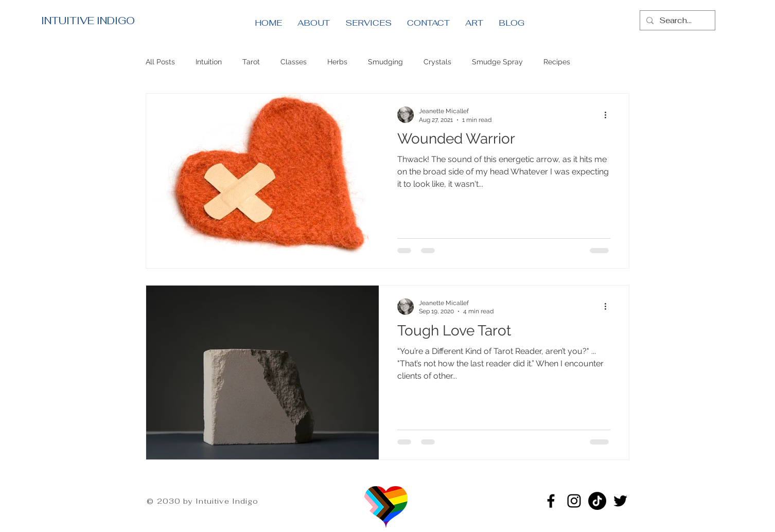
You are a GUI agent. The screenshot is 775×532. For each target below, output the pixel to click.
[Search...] (676, 20)
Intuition (209, 62)
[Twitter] (620, 501)
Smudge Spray (497, 62)
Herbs (337, 62)
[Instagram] (574, 501)
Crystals (437, 62)
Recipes (557, 62)
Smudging (385, 62)
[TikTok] (597, 501)
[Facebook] (551, 501)
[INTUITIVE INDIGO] (131, 21)
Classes (294, 62)
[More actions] (609, 115)
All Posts (160, 62)
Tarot (251, 62)
